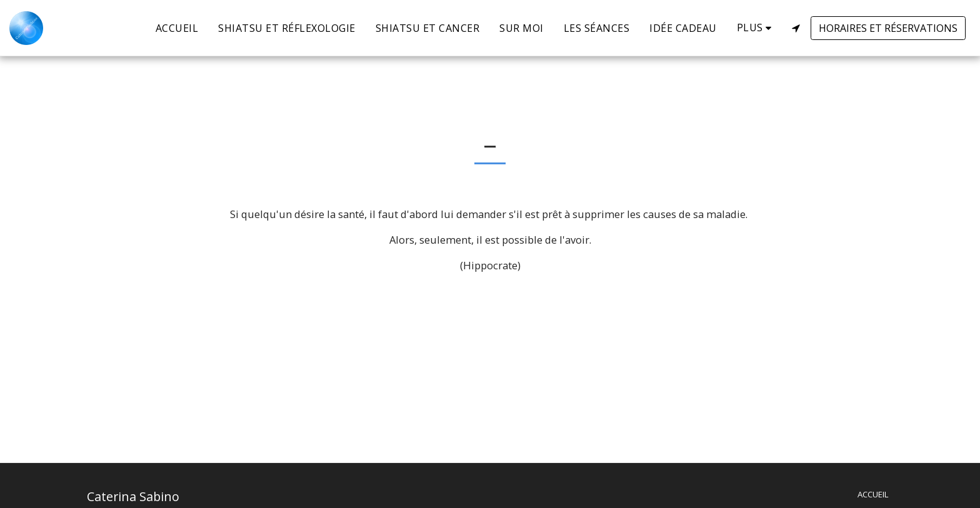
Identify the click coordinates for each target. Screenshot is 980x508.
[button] (796, 28)
